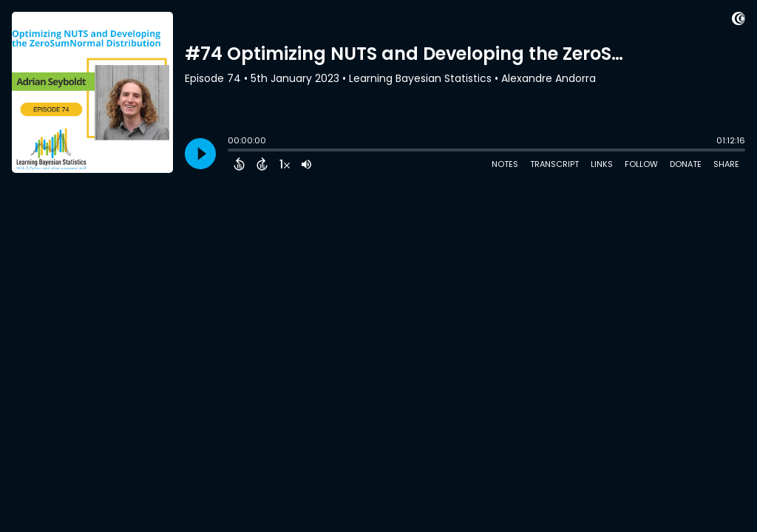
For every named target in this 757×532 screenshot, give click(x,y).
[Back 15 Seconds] (239, 164)
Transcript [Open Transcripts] (554, 164)
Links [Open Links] (602, 164)
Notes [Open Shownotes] (505, 164)
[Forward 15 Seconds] (262, 164)
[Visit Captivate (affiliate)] (739, 21)
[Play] (200, 154)
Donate (686, 164)
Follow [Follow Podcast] (641, 164)
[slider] (231, 151)
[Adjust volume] (306, 164)
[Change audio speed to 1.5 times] (285, 164)
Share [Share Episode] (726, 164)
